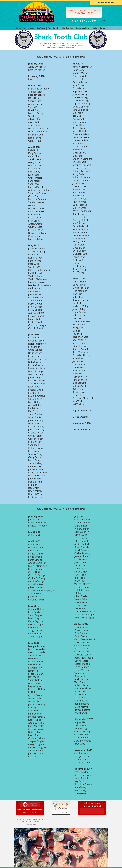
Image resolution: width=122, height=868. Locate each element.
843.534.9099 (84, 21)
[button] (103, 21)
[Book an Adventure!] (106, 2)
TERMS (34, 825)
